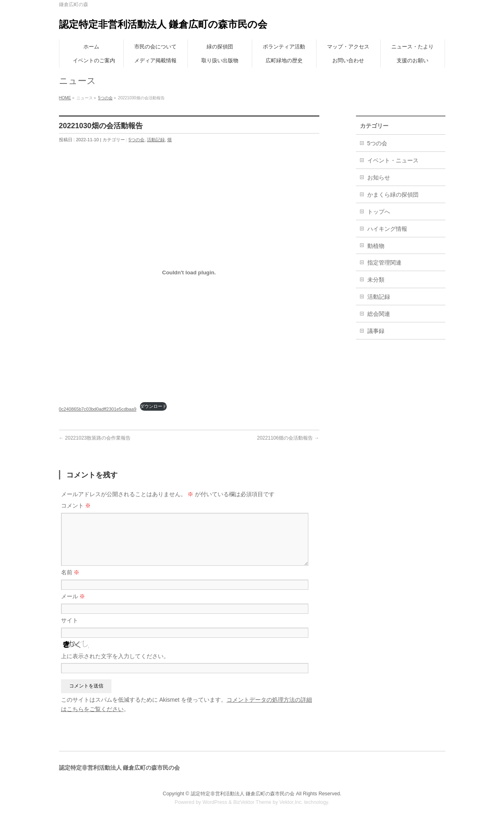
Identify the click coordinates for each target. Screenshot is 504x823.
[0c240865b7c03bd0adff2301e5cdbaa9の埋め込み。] (189, 272)
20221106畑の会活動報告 (288, 438)
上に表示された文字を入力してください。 (115, 656)
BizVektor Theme (252, 802)
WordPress (215, 802)
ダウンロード (153, 406)
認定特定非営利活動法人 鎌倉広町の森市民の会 (163, 24)
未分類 (376, 280)
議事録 (376, 331)
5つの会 (105, 98)
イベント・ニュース (393, 160)
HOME (65, 98)
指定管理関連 (384, 263)
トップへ (379, 212)
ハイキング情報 (387, 229)
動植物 (376, 246)
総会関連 (379, 314)
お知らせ (379, 177)
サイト (70, 620)
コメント (76, 506)
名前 (70, 572)
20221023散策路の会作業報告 (95, 438)
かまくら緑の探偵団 (393, 195)
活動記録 (156, 140)
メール (73, 596)
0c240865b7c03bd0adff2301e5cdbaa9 (98, 409)
